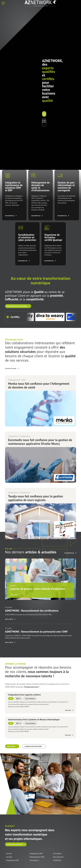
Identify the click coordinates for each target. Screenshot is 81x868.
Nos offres (11, 746)
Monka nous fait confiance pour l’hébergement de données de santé (39, 385)
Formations (34, 860)
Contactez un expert (44, 114)
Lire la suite (14, 595)
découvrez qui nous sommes (17, 306)
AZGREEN (57, 860)
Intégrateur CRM (36, 854)
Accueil (9, 854)
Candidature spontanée (33, 746)
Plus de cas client (11, 368)
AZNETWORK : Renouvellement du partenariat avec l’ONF (36, 632)
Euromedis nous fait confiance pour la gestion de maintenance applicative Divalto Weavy (40, 442)
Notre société (44, 121)
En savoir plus (10, 216)
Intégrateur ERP (12, 860)
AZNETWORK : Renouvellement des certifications (32, 611)
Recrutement (58, 857)
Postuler (68, 710)
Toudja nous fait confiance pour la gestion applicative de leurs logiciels (36, 498)
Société (9, 857)
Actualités (57, 854)
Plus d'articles (69, 553)
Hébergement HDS (37, 857)
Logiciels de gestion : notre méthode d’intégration (38, 589)
